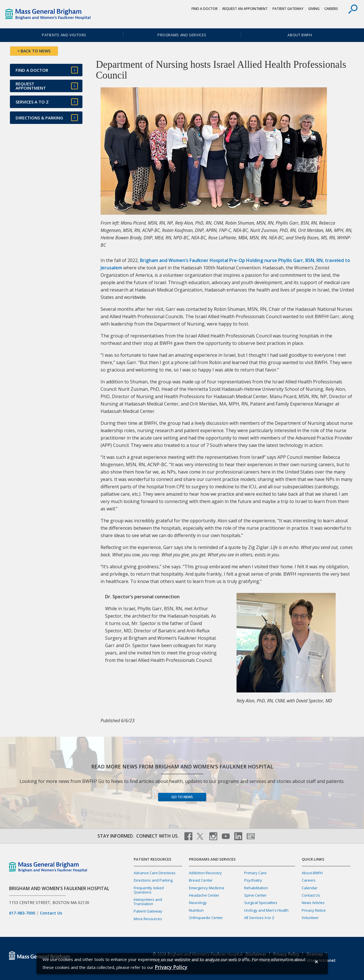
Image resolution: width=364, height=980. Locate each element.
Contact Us (51, 913)
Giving (314, 9)
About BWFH (300, 35)
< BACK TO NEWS (34, 51)
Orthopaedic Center (206, 918)
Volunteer (310, 918)
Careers (331, 9)
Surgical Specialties (261, 903)
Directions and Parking (153, 880)
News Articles (313, 903)
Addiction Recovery (205, 873)
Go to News (182, 797)
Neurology (198, 903)
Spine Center (255, 895)
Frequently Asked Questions (149, 890)
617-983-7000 (22, 913)
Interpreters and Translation (148, 902)
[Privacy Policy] (171, 967)
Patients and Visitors (64, 35)
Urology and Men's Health (266, 910)
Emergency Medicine (207, 888)
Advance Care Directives (155, 873)
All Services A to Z (259, 918)
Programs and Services (182, 35)
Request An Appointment (245, 9)
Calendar (310, 888)
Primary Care (255, 873)
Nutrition (196, 910)
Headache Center (204, 895)
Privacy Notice (314, 910)
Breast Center (201, 880)
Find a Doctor (205, 9)
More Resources (148, 919)
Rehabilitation (256, 888)
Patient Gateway (288, 9)
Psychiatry (253, 880)
